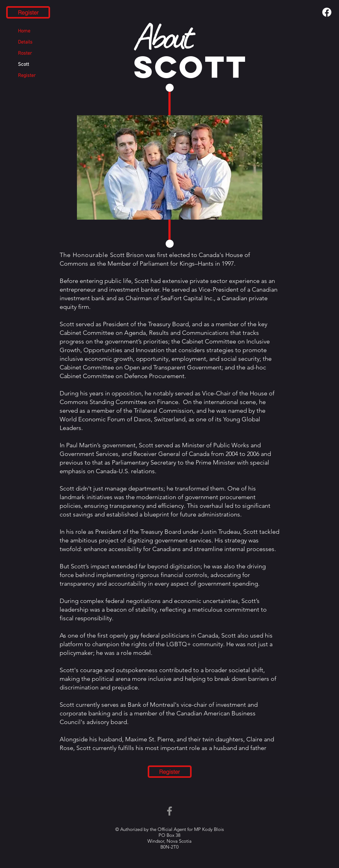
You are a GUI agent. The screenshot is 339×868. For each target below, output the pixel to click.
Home (24, 31)
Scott (23, 65)
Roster (25, 53)
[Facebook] (327, 12)
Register (27, 76)
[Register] (28, 12)
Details (25, 42)
